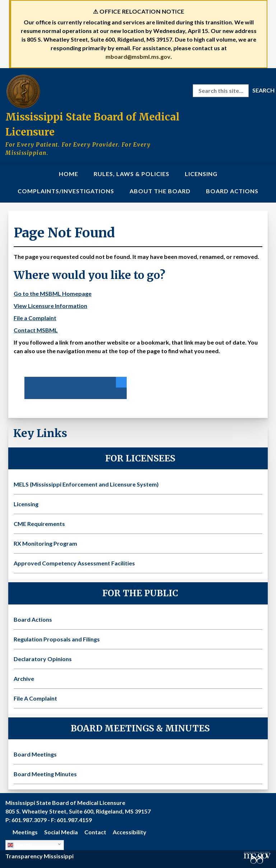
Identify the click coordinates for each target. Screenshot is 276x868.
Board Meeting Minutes (45, 774)
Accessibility (130, 832)
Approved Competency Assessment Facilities (74, 563)
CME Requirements (39, 524)
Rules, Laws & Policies (132, 174)
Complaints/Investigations (66, 191)
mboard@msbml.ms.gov (138, 56)
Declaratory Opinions (43, 659)
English (20, 845)
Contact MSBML (36, 330)
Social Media (61, 832)
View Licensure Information (50, 306)
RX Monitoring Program (45, 543)
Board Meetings (35, 754)
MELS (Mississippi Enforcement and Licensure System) (86, 484)
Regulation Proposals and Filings (57, 639)
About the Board (160, 191)
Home (69, 174)
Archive (24, 679)
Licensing (201, 174)
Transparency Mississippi (39, 856)
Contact (95, 832)
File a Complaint (35, 318)
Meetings (25, 832)
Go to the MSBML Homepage (53, 293)
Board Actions (232, 191)
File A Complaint (35, 698)
